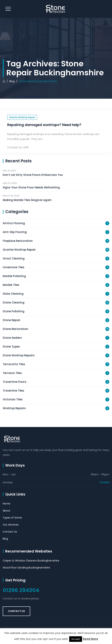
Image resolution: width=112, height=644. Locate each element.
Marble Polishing (14, 276)
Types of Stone (12, 518)
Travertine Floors (15, 382)
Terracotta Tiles (14, 364)
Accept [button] (76, 639)
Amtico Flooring (14, 223)
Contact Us (10, 532)
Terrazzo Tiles (12, 373)
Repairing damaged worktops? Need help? (44, 125)
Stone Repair (12, 320)
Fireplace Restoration (18, 241)
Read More (90, 639)
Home (7, 504)
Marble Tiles (11, 285)
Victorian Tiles (13, 399)
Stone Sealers (12, 338)
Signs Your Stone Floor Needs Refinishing (31, 187)
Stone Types (11, 347)
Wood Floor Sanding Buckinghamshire (26, 568)
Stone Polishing (14, 311)
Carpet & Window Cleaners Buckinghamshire (31, 561)
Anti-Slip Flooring (15, 232)
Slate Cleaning (13, 294)
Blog (5, 539)
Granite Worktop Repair (22, 117)
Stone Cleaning (14, 302)
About (7, 511)
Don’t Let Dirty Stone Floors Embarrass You (33, 175)
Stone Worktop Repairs (19, 355)
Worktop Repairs (14, 408)
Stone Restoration (15, 329)
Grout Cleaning (14, 258)
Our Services (11, 525)
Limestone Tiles (14, 267)
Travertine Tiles (13, 391)
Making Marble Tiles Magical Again (27, 200)
